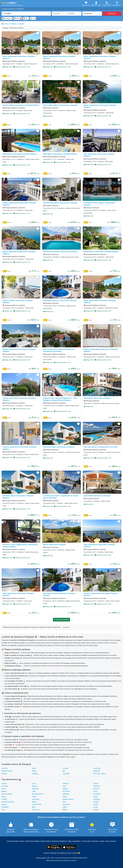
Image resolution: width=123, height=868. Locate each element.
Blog (70, 841)
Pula (64, 786)
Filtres (18, 18)
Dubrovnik (35, 789)
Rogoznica (66, 804)
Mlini (34, 807)
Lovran (95, 807)
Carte (26, 18)
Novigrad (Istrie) (38, 794)
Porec (4, 789)
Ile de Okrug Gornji (8, 802)
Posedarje (66, 774)
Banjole (4, 791)
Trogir (65, 797)
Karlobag (35, 774)
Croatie (4, 784)
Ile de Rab (66, 791)
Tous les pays (86, 841)
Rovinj (4, 797)
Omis (64, 802)
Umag (95, 791)
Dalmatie (66, 784)
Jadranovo (97, 799)
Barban (65, 810)
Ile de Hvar (36, 810)
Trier (33, 18)
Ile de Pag (97, 768)
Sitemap (95, 841)
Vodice (96, 797)
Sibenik (4, 804)
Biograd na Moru (7, 771)
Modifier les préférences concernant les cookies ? (61, 860)
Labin (34, 791)
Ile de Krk (5, 786)
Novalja (96, 810)
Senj (3, 810)
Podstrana (5, 807)
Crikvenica (97, 786)
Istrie (34, 784)
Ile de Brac (97, 794)
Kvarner (96, 784)
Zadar (34, 768)
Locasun (102, 841)
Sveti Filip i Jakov (99, 774)
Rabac (34, 802)
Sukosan (4, 774)
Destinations (7, 18)
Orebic (65, 807)
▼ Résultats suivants (61, 620)
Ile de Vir (5, 768)
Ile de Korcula (37, 804)
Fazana (65, 789)
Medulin (35, 786)
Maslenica (97, 771)
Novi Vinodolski (7, 794)
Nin (64, 771)
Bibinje (34, 771)
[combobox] (26, 14)
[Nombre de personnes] (92, 14)
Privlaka (65, 768)
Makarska (66, 794)
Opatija (96, 804)
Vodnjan (96, 802)
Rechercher (112, 14)
